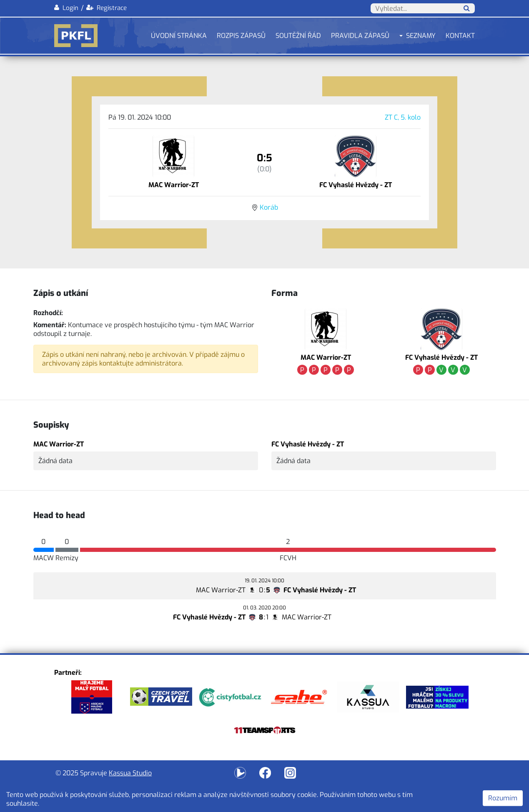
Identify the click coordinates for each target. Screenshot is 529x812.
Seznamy (421, 36)
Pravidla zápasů (360, 36)
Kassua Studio (130, 773)
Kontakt (460, 36)
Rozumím (503, 798)
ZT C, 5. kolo (403, 117)
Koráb (269, 207)
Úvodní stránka (179, 36)
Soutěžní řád (298, 36)
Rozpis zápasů (241, 36)
